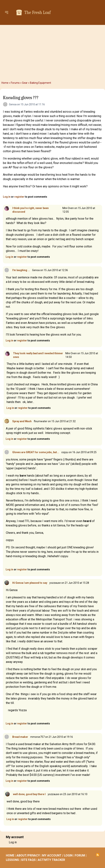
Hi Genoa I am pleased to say (30, 583)
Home (5, 83)
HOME (10, 855)
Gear (25, 83)
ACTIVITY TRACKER (51, 860)
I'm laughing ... (21, 270)
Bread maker (20, 737)
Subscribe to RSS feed (98, 855)
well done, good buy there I (29, 794)
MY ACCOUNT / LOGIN (57, 855)
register (19, 197)
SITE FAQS (28, 860)
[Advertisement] (52, 52)
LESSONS (12, 860)
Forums (15, 83)
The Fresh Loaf (37, 12)
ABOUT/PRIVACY (28, 855)
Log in (7, 197)
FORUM (80, 855)
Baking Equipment (40, 83)
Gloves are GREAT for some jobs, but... (36, 452)
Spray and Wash (22, 421)
